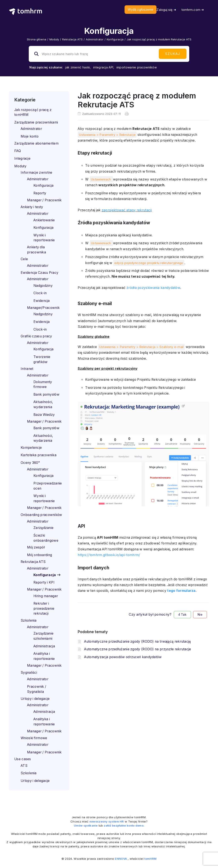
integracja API (103, 67)
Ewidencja (42, 301)
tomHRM (150, 859)
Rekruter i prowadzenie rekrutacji (44, 608)
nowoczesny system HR (107, 821)
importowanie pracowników (137, 67)
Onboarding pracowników (41, 515)
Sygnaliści (29, 673)
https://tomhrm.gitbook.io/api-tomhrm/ (109, 555)
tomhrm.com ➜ (193, 10)
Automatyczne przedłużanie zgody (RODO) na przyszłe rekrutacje (138, 649)
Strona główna (37, 39)
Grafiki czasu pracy (36, 336)
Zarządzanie (43, 528)
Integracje (22, 158)
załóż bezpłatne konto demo (124, 825)
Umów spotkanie (86, 825)
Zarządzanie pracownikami (36, 122)
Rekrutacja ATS (72, 39)
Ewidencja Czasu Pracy (39, 273)
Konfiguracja (115, 39)
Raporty (40, 193)
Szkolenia (29, 620)
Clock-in (40, 293)
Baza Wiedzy (44, 415)
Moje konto (30, 136)
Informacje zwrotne (36, 173)
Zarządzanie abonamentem (36, 143)
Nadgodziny (43, 286)
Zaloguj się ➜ (166, 10)
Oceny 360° (30, 463)
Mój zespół (36, 547)
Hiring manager (46, 596)
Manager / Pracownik (44, 200)
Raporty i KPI (44, 582)
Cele (24, 259)
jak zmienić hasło (78, 67)
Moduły (54, 39)
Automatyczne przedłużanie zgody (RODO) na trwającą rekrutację (137, 641)
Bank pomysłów (46, 394)
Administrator (95, 39)
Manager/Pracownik (43, 308)
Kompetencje (31, 448)
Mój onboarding (39, 555)
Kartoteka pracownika (39, 455)
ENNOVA (121, 859)
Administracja (44, 646)
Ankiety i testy (32, 207)
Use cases (23, 759)
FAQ (18, 151)
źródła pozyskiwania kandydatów (153, 288)
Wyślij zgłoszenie (141, 9)
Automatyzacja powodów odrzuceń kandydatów (123, 657)
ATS (24, 766)
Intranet (27, 369)
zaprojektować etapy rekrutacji (127, 210)
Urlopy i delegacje (35, 699)
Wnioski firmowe (34, 738)
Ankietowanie (44, 220)
